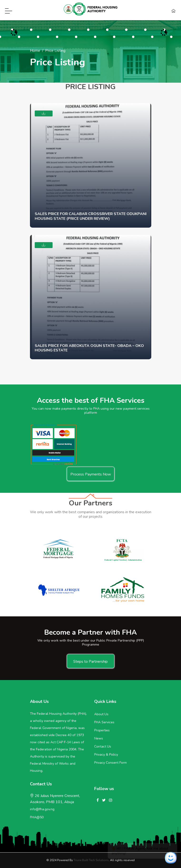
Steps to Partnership (90, 662)
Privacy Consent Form (110, 763)
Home (35, 51)
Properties (102, 730)
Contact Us (103, 746)
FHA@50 (37, 817)
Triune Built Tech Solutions (91, 860)
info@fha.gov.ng (42, 809)
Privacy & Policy (106, 755)
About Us (101, 714)
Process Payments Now (91, 474)
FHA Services (104, 722)
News (99, 738)
